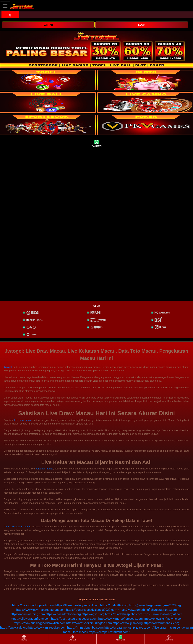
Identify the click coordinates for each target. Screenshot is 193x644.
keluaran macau (44, 469)
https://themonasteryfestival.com (77, 605)
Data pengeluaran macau (17, 527)
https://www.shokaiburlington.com (89, 623)
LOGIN (142, 25)
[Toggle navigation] (5, 6)
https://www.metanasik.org (161, 623)
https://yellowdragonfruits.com (30, 619)
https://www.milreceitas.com (47, 628)
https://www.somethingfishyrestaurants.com (147, 610)
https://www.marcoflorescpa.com (120, 619)
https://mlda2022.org (114, 605)
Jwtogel (8, 367)
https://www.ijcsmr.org (128, 623)
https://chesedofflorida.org (63, 614)
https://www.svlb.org (14, 628)
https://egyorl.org (93, 614)
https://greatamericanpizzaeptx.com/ (129, 628)
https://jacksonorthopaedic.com (33, 605)
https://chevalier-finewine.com (163, 619)
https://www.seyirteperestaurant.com (41, 610)
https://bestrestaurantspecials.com (74, 619)
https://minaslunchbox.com (85, 628)
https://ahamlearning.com (28, 614)
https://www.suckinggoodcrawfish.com (40, 623)
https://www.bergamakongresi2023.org (155, 605)
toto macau (81, 632)
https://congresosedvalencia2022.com (92, 610)
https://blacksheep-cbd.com (124, 614)
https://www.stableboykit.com (163, 614)
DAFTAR (48, 25)
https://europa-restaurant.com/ (109, 632)
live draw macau (23, 420)
